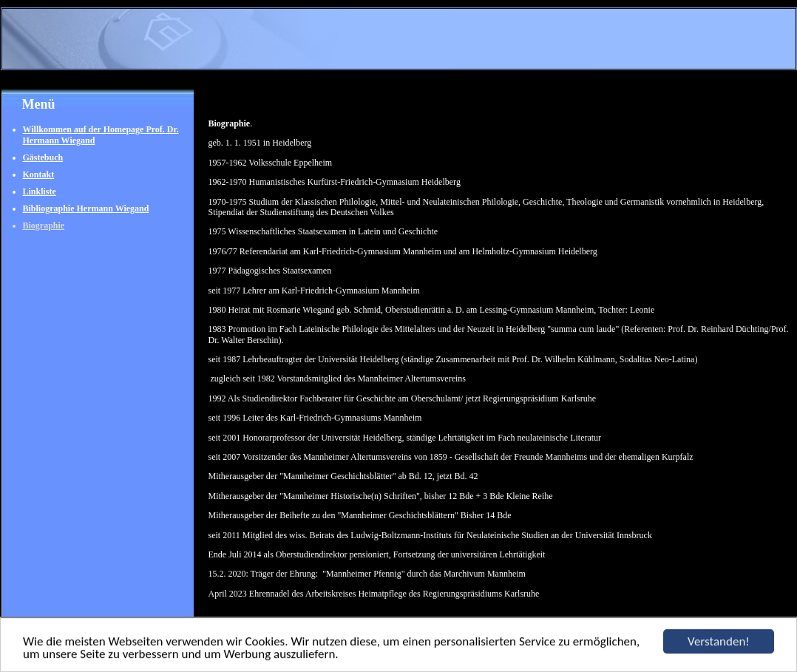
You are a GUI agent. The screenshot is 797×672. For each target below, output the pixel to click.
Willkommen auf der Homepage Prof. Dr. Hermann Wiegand (101, 135)
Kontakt (39, 174)
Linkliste (40, 191)
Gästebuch (43, 157)
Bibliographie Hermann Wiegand (86, 208)
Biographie (44, 225)
